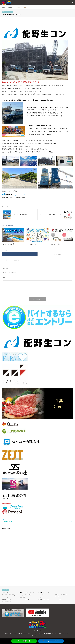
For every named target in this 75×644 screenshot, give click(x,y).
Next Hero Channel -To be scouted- (47, 593)
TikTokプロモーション (37, 636)
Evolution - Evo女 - (6, 593)
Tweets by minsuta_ (6, 528)
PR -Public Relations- (7, 12)
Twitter (37, 631)
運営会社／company (22, 634)
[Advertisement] (37, 562)
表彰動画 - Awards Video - (44, 599)
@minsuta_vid (8, 521)
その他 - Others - (41, 597)
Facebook (40, 631)
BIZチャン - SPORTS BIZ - (62, 595)
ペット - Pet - (58, 599)
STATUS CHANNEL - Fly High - (9, 595)
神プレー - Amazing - (24, 599)
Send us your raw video (51, 641)
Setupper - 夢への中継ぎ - (26, 595)
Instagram (35, 631)
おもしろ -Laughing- (6, 599)
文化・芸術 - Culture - (25, 597)
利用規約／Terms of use (11, 634)
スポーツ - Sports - (6, 597)
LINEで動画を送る (24, 641)
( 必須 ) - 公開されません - (11, 273)
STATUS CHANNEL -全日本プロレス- (28, 593)
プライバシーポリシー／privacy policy (37, 634)
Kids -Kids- (58, 597)
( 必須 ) (6, 268)
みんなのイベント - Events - (44, 595)
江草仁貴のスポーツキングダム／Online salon (58, 634)
